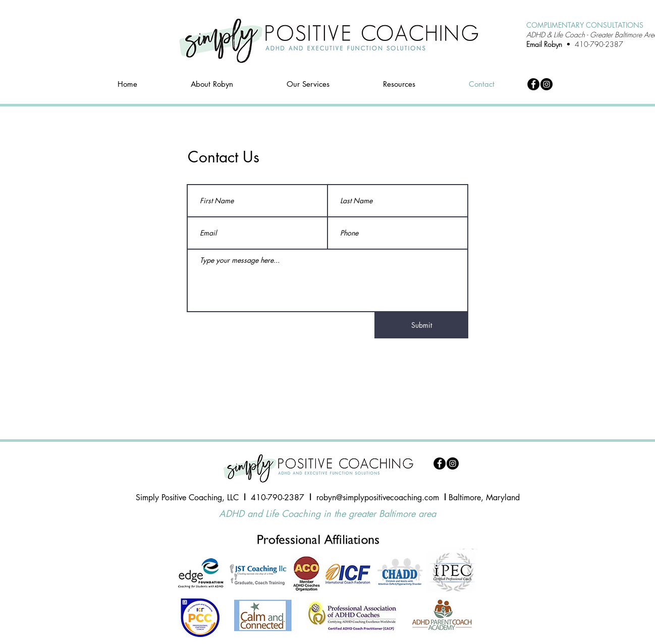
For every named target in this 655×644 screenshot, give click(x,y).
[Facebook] (533, 84)
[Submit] (421, 325)
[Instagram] (547, 84)
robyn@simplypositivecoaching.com (378, 497)
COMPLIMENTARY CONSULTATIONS (585, 25)
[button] (308, 84)
